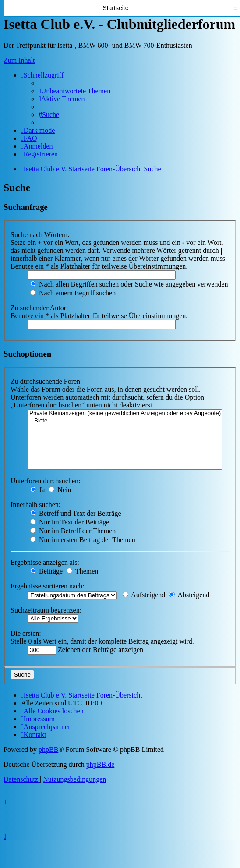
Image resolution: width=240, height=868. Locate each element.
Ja (37, 490)
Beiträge (46, 571)
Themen (82, 571)
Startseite (115, 8)
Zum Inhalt (19, 60)
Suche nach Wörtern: (40, 235)
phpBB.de (100, 764)
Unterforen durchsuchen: (46, 481)
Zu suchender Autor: (39, 308)
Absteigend (189, 595)
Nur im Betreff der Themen (73, 531)
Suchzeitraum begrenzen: (46, 610)
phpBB (48, 749)
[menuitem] (74, 91)
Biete (125, 421)
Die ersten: (26, 633)
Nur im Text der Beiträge (70, 522)
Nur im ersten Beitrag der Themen (83, 540)
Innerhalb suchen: (35, 505)
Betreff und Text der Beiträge (76, 513)
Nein (60, 490)
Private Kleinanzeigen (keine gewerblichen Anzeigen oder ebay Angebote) (125, 413)
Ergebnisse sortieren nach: (48, 586)
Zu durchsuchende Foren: (46, 381)
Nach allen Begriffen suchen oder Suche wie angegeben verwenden (129, 284)
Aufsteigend (144, 595)
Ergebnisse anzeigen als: (45, 562)
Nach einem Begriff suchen (73, 293)
